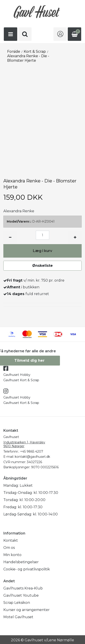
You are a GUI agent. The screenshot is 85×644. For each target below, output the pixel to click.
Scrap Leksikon (17, 603)
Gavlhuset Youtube (21, 595)
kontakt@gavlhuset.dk (32, 457)
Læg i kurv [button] (42, 251)
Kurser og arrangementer (27, 610)
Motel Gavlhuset (18, 617)
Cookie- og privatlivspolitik (27, 569)
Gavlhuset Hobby (17, 375)
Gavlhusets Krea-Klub (23, 588)
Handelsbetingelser (21, 562)
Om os (9, 548)
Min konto (12, 555)
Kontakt (11, 540)
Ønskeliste (42, 266)
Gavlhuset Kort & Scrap (21, 380)
